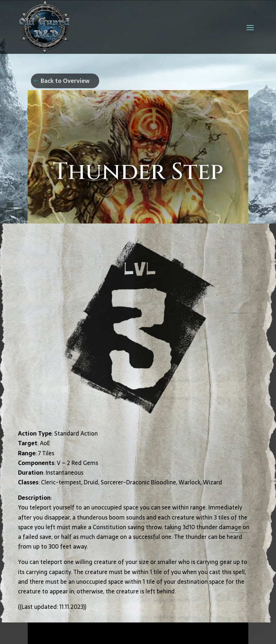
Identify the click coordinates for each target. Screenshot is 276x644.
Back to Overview (65, 81)
